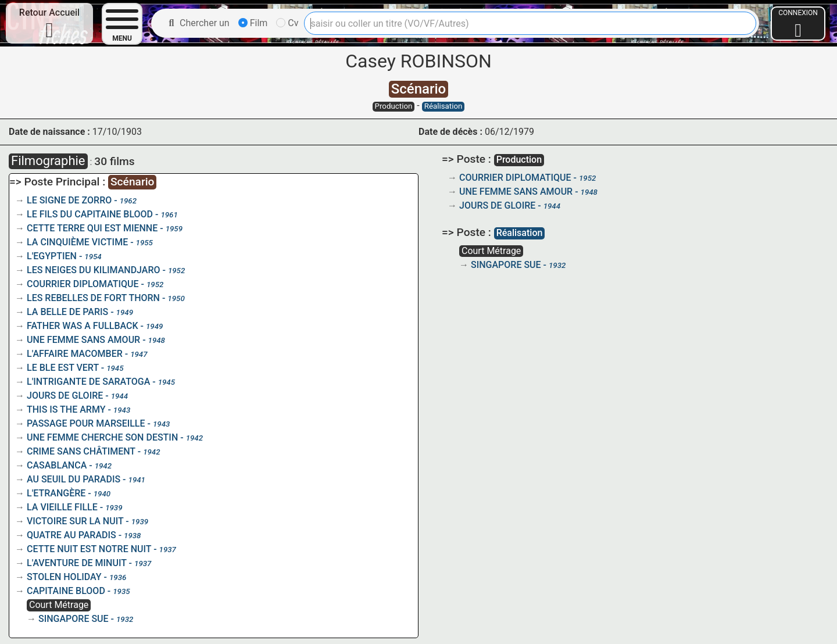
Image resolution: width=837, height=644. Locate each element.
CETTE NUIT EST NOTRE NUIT (89, 549)
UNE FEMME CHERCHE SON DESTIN (102, 437)
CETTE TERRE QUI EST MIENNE (92, 228)
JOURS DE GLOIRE (65, 396)
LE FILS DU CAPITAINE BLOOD (90, 214)
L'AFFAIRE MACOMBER (75, 354)
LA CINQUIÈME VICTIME (77, 242)
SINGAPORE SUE (74, 619)
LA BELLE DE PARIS (67, 312)
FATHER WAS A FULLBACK (83, 326)
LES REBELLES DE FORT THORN (93, 298)
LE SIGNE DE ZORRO (69, 200)
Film (253, 23)
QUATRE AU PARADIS (71, 535)
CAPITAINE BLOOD (66, 591)
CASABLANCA (57, 465)
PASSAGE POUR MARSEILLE (86, 423)
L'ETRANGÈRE (56, 493)
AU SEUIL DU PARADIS (74, 479)
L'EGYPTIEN (52, 256)
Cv (287, 23)
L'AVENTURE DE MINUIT (77, 563)
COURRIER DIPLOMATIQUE (83, 284)
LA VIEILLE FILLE (62, 507)
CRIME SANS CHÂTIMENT (81, 451)
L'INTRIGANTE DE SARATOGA (88, 382)
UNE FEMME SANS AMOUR (83, 340)
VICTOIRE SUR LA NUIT (75, 521)
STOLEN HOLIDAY (64, 577)
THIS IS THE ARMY (66, 409)
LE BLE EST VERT (63, 368)
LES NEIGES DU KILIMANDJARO (94, 270)
